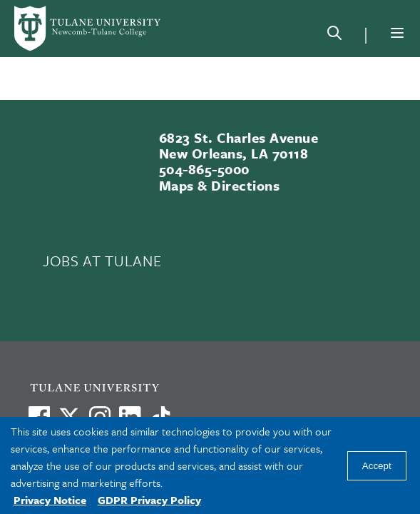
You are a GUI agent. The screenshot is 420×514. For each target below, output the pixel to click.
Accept (377, 466)
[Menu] (397, 33)
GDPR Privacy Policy (149, 500)
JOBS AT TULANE (102, 261)
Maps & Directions (219, 185)
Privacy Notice (50, 500)
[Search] (334, 36)
